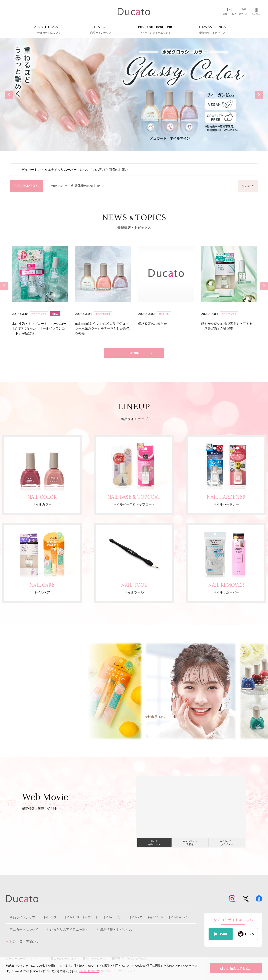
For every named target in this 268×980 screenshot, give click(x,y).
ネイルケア (136, 913)
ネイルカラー (51, 913)
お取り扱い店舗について (25, 937)
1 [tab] (127, 145)
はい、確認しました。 (236, 968)
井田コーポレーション (62, 954)
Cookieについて (89, 971)
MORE (134, 348)
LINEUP (101, 30)
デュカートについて (22, 925)
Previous (9, 94)
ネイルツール (155, 913)
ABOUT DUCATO (49, 30)
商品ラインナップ (21, 913)
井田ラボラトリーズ (93, 954)
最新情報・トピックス (114, 925)
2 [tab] (134, 145)
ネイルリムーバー (179, 913)
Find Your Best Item (155, 30)
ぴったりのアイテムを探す (67, 925)
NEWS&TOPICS (212, 30)
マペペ (34, 954)
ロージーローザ (16, 954)
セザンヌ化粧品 (137, 954)
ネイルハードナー (113, 913)
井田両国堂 (116, 954)
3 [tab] (141, 145)
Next (260, 95)
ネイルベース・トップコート (81, 913)
